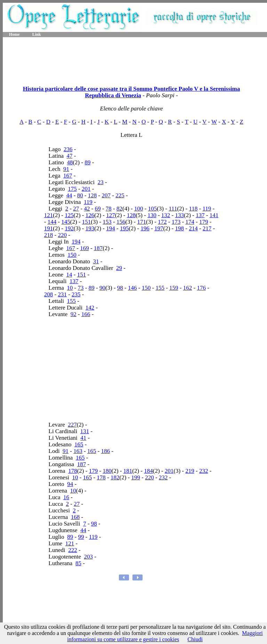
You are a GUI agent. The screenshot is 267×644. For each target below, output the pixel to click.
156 (121, 222)
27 (76, 209)
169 (84, 248)
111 (173, 209)
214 (193, 228)
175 (72, 189)
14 (69, 275)
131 (85, 431)
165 (79, 444)
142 (90, 308)
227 (72, 425)
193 (90, 228)
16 (66, 497)
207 (106, 195)
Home (14, 34)
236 (68, 149)
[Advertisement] (135, 59)
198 (180, 228)
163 (78, 451)
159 (174, 288)
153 (107, 222)
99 (81, 537)
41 (83, 438)
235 (76, 294)
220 (62, 235)
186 (106, 451)
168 (75, 517)
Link (37, 34)
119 (88, 202)
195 (124, 228)
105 (153, 209)
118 (193, 209)
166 (86, 314)
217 (207, 228)
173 (176, 222)
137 (200, 215)
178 (73, 471)
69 (98, 209)
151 (87, 222)
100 (139, 209)
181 (128, 471)
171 (141, 222)
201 (86, 189)
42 (87, 209)
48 (70, 162)
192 (69, 228)
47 (69, 156)
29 (119, 268)
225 (120, 195)
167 (68, 176)
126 (90, 215)
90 (102, 288)
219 (190, 471)
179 (204, 222)
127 (111, 215)
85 (78, 563)
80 (80, 195)
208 (49, 294)
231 (62, 294)
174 (190, 222)
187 (98, 248)
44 (69, 195)
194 (111, 228)
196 (145, 228)
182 (115, 477)
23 (101, 182)
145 (66, 222)
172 (162, 222)
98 (120, 288)
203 (88, 557)
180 (107, 471)
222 (73, 550)
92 (74, 314)
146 (132, 288)
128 (92, 195)
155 (160, 288)
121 (49, 215)
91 (66, 169)
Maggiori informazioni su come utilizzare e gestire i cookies (165, 636)
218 (49, 235)
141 (214, 215)
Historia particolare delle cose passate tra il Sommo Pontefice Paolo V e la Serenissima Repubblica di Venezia (131, 92)
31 (96, 261)
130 (152, 215)
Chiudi (195, 639)
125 (69, 215)
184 (148, 471)
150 (72, 255)
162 (188, 288)
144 (52, 222)
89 (87, 162)
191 (49, 228)
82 (119, 209)
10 (70, 288)
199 (136, 477)
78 (109, 209)
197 (159, 228)
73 (81, 288)
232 (204, 471)
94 (70, 484)
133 (180, 215)
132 (166, 215)
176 (201, 288)
